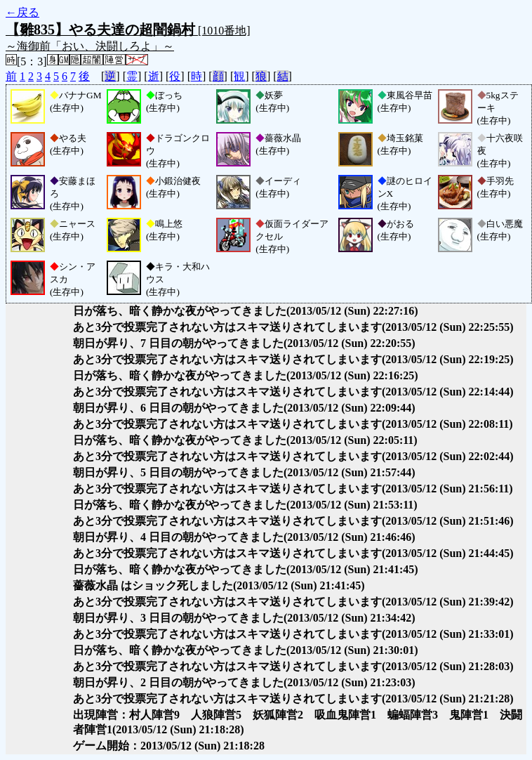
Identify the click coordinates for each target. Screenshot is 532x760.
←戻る (22, 12)
